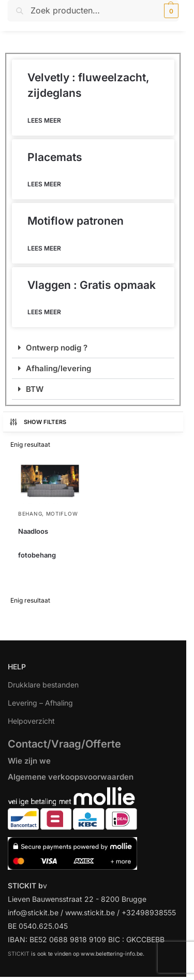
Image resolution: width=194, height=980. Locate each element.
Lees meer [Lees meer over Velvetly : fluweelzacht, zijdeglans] (44, 120)
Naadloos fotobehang (37, 543)
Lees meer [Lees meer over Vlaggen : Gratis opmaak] (44, 312)
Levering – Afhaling (40, 703)
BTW (35, 389)
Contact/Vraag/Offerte (64, 744)
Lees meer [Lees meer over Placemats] (44, 184)
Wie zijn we (29, 761)
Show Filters (38, 422)
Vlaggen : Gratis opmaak (92, 285)
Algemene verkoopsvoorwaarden (71, 777)
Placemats (55, 157)
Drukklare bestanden (43, 685)
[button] (170, 11)
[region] (97, 905)
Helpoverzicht (31, 721)
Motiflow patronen (76, 221)
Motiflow (62, 514)
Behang (30, 514)
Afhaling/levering (58, 368)
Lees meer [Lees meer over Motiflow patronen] (44, 248)
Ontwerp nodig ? (57, 348)
